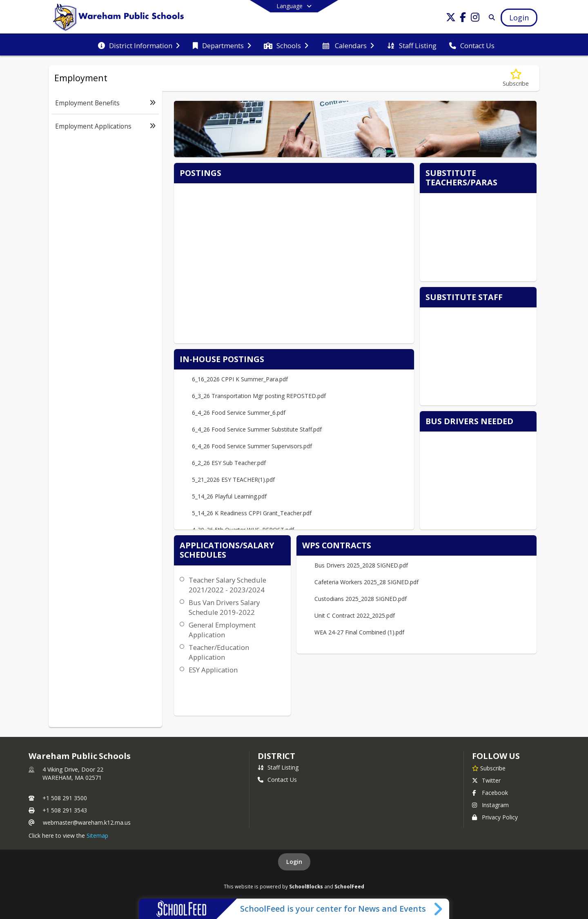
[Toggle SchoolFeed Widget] (439, 909)
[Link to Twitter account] (451, 19)
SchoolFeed (349, 886)
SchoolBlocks (306, 886)
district (276, 756)
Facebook (490, 793)
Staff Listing (278, 767)
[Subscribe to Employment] (516, 78)
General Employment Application (222, 630)
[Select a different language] (294, 6)
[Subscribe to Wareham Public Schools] (489, 768)
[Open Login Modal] (519, 18)
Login (294, 862)
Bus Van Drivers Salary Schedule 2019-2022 (224, 607)
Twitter (486, 780)
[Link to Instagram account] (475, 19)
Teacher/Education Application (219, 652)
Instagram (490, 805)
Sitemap (97, 836)
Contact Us (277, 780)
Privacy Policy (495, 817)
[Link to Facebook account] (463, 19)
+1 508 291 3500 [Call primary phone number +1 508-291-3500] (65, 798)
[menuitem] (139, 45)
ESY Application (213, 670)
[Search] (490, 17)
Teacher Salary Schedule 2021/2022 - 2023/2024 (227, 585)
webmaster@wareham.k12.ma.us (87, 822)
